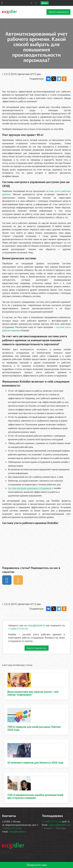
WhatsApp (60, 828)
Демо (45, 3)
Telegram (47, 828)
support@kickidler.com (60, 825)
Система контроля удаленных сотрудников (30, 488)
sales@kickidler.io (36, 625)
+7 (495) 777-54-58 (18, 629)
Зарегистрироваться (58, 12)
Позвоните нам (37, 865)
